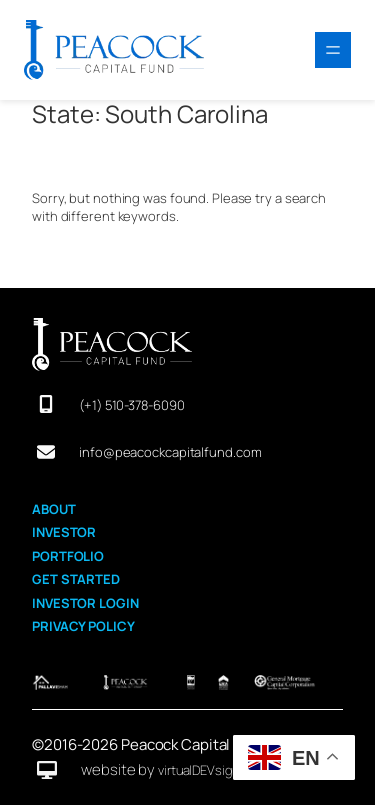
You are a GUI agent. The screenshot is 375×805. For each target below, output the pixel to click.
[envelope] (46, 452)
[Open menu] (333, 50)
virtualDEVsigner (203, 770)
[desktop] (47, 770)
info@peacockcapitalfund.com (170, 452)
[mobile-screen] (46, 404)
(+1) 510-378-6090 (131, 405)
